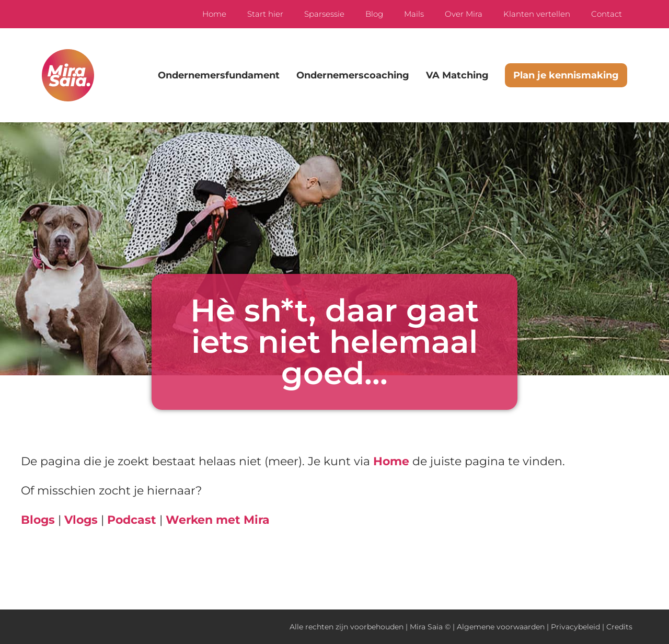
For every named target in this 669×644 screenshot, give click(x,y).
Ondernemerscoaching (353, 75)
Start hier (265, 14)
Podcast (132, 520)
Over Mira (464, 14)
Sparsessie (324, 14)
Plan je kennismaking (566, 75)
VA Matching (457, 75)
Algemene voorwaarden (501, 627)
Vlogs (81, 520)
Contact (607, 14)
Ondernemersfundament (219, 75)
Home (214, 14)
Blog (374, 14)
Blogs (38, 520)
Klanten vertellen (537, 14)
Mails (414, 14)
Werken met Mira (218, 520)
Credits (619, 627)
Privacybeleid (575, 627)
